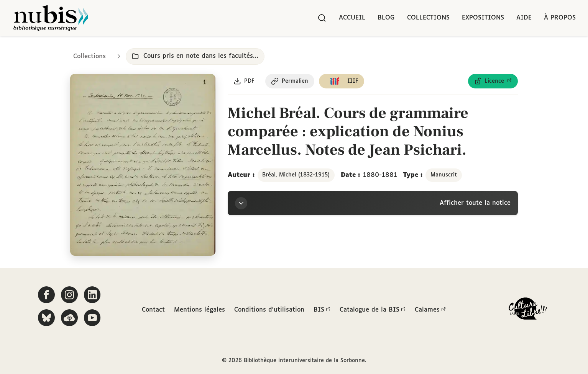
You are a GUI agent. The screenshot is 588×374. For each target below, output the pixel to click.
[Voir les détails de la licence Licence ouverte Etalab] (493, 82)
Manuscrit (444, 175)
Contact (153, 310)
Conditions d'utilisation (269, 310)
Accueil (352, 18)
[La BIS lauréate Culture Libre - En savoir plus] (528, 310)
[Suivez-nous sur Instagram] (69, 295)
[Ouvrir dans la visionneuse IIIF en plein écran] (143, 165)
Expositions (483, 18)
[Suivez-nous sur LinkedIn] (92, 295)
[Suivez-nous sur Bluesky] (46, 318)
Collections (428, 18)
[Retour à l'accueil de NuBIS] (51, 18)
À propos (560, 18)
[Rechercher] (322, 18)
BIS (322, 310)
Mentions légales (200, 310)
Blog (386, 18)
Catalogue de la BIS (373, 310)
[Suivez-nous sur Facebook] (46, 295)
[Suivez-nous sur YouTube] (92, 318)
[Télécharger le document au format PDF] (244, 82)
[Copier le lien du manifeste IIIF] (342, 82)
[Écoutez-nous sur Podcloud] (69, 318)
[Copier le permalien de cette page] (290, 82)
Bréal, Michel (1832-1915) (296, 175)
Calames (430, 310)
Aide (524, 18)
